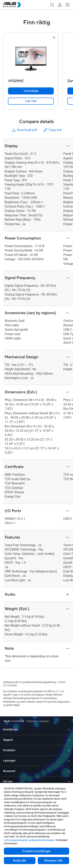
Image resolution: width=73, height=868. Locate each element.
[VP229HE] (31, 80)
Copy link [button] (52, 130)
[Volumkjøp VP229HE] (31, 91)
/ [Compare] (43, 721)
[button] (52, 5)
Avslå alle (20, 861)
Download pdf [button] (24, 130)
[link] (31, 101)
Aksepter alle (53, 861)
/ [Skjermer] (31, 721)
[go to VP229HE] (31, 59)
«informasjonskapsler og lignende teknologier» (29, 840)
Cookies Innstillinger (36, 851)
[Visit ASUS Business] (14, 721)
